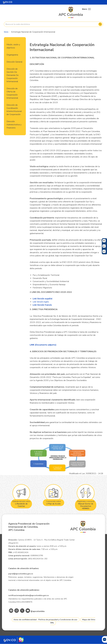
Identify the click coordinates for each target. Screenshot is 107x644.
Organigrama (12, 55)
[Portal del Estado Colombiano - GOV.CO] (8, 2)
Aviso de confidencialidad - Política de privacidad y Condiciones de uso (45, 620)
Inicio (6, 32)
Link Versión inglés (41, 302)
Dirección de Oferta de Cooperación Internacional (12, 93)
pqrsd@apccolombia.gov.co (21, 574)
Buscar (100, 24)
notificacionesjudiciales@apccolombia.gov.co (29, 595)
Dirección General (14, 62)
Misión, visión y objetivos (13, 46)
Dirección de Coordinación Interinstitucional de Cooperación (14, 110)
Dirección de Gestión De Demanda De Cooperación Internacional (13, 75)
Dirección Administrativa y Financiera (14, 125)
